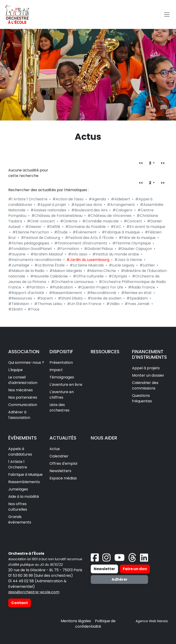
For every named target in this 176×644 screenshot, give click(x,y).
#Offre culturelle (88, 276)
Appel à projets (146, 368)
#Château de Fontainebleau (57, 216)
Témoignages (62, 377)
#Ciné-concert (41, 221)
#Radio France (142, 287)
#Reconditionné (102, 293)
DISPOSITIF (61, 352)
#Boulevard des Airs (89, 210)
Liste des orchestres (59, 407)
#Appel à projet (52, 205)
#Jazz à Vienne (128, 260)
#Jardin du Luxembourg (88, 260)
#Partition (35, 287)
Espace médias (63, 478)
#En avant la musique (146, 227)
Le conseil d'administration (23, 380)
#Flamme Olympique (132, 243)
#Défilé (54, 227)
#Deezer (34, 227)
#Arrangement (121, 205)
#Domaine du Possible (85, 227)
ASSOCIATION (24, 352)
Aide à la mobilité (24, 497)
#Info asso (78, 254)
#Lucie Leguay (122, 265)
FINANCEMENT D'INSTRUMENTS (149, 354)
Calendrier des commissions (145, 385)
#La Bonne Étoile (49, 265)
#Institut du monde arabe (116, 254)
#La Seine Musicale (87, 265)
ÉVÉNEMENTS (22, 438)
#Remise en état (136, 293)
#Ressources (20, 298)
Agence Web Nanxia (152, 621)
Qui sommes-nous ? (26, 363)
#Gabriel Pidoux (99, 249)
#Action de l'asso (68, 199)
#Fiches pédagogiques (29, 243)
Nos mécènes (21, 390)
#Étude (61, 232)
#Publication (61, 287)
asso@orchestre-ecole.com (34, 592)
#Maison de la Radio (26, 271)
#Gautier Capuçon (135, 249)
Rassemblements (24, 482)
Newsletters (60, 471)
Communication (23, 405)
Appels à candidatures (20, 452)
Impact (56, 370)
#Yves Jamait (137, 304)
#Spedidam (137, 298)
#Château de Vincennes (110, 216)
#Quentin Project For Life (100, 287)
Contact (20, 603)
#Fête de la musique (137, 238)
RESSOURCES (105, 352)
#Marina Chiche (101, 271)
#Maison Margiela (66, 271)
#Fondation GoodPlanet (30, 249)
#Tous (34, 309)
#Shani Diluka (70, 298)
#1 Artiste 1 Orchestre (28, 199)
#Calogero (122, 210)
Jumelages (18, 489)
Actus (55, 449)
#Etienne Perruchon (31, 232)
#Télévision (19, 304)
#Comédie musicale (100, 221)
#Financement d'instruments (81, 243)
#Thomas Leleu (48, 304)
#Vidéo (113, 304)
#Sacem (45, 298)
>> (163, 163)
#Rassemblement (66, 293)
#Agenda (97, 199)
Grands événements (20, 519)
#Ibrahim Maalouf (47, 254)
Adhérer (120, 579)
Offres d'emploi (63, 463)
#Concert (133, 221)
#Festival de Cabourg (40, 238)
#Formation (68, 249)
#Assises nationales (48, 210)
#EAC (116, 227)
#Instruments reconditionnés (35, 260)
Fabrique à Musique (25, 475)
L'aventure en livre (66, 385)
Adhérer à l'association (19, 415)
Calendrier (59, 456)
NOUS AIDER (104, 438)
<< (141, 163)
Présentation (61, 363)
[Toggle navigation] (167, 14)
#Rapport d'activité (26, 293)
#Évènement (85, 232)
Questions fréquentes (142, 398)
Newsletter (104, 569)
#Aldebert (121, 199)
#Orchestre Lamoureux (72, 282)
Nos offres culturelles (18, 507)
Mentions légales (76, 621)
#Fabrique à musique (121, 232)
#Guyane (17, 254)
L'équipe (15, 370)
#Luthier (147, 265)
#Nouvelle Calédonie (49, 276)
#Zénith (15, 309)
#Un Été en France (84, 304)
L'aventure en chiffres (62, 395)
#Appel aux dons (87, 205)
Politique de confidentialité (95, 624)
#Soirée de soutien (104, 298)
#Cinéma (69, 221)
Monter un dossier (148, 375)
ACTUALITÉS (63, 438)
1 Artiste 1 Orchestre (18, 464)
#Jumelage (19, 265)
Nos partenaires (23, 397)
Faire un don (135, 569)
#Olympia (118, 276)
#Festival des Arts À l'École (89, 238)
